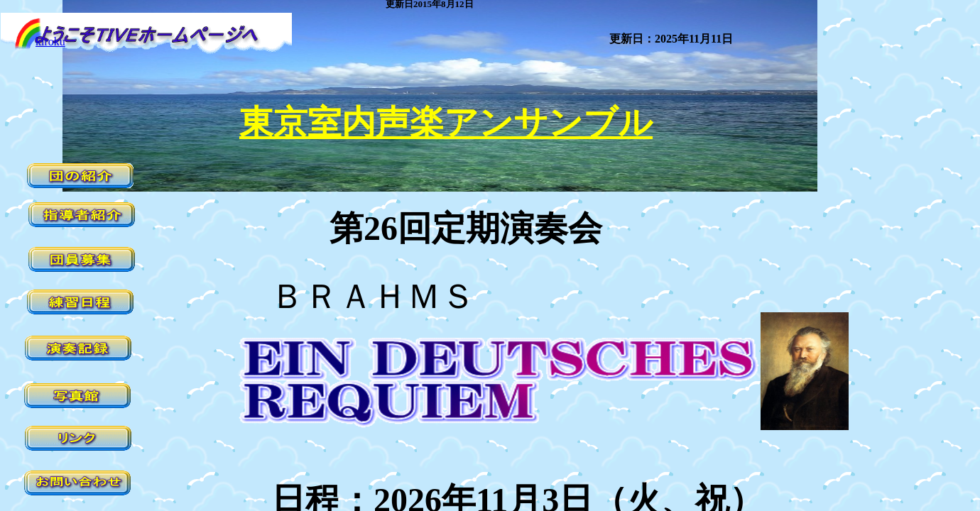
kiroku (50, 42)
